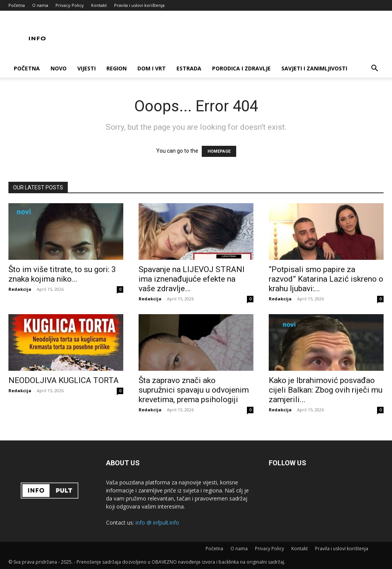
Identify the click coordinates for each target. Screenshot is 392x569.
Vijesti (87, 68)
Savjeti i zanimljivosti (314, 68)
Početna (17, 5)
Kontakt (99, 5)
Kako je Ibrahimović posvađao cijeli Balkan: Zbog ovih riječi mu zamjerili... (326, 390)
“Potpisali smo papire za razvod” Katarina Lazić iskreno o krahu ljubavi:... (326, 279)
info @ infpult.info (157, 523)
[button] (374, 69)
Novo (59, 68)
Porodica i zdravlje (241, 68)
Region (117, 68)
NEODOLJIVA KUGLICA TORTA (64, 380)
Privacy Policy (70, 5)
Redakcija (20, 289)
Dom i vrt (152, 68)
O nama (40, 5)
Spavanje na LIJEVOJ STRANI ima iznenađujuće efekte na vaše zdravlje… (192, 279)
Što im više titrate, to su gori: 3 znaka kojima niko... (62, 274)
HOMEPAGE (219, 151)
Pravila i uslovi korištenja (139, 5)
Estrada (189, 68)
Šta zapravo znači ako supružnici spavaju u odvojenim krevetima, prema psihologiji (194, 390)
